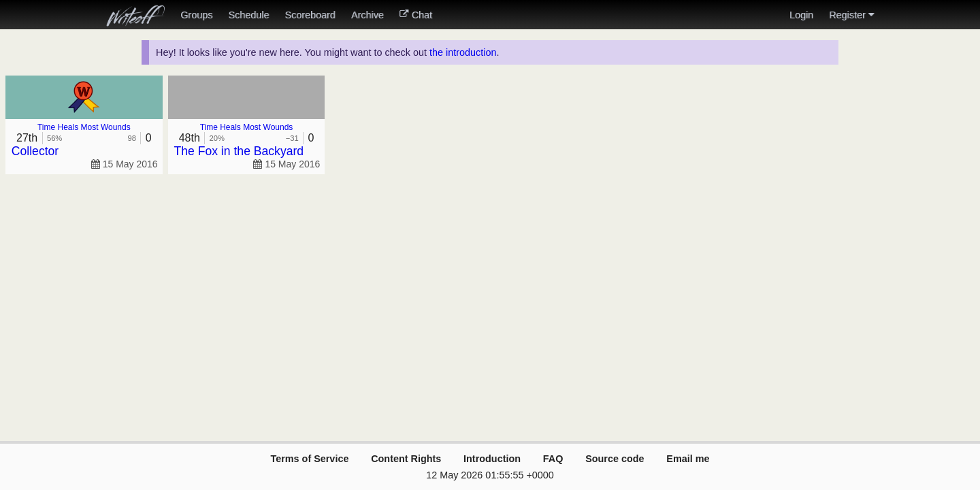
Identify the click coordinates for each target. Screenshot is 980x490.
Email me (688, 459)
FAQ (553, 459)
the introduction (463, 52)
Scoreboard (310, 15)
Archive (367, 15)
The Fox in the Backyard (239, 151)
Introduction (492, 459)
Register (851, 15)
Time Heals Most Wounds (84, 127)
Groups (196, 15)
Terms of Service (309, 459)
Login (801, 15)
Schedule (248, 15)
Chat (416, 15)
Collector (35, 151)
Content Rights (406, 459)
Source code (615, 459)
